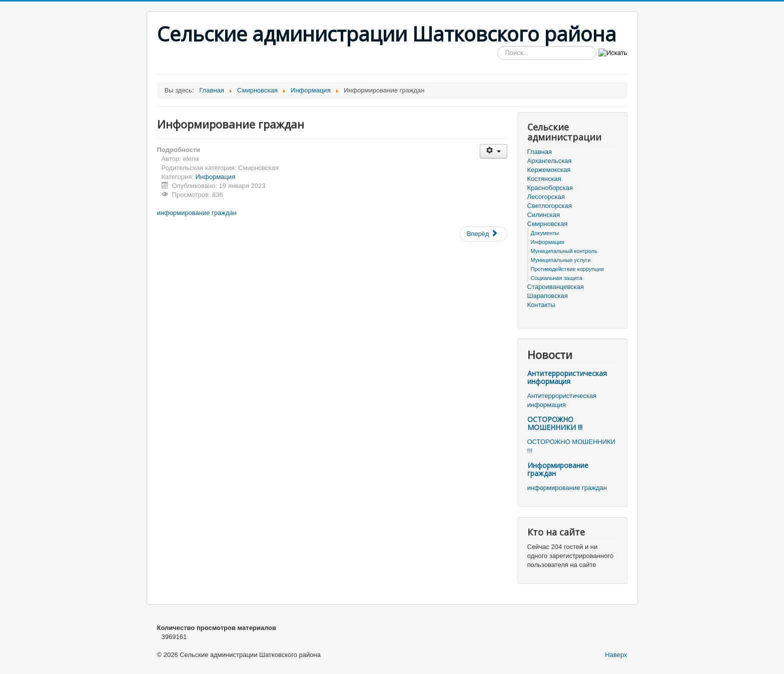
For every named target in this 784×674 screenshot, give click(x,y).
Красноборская (550, 188)
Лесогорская (546, 197)
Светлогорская (550, 206)
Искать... (498, 46)
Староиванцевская (556, 287)
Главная (540, 152)
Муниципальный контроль (564, 251)
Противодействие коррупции (567, 269)
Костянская (544, 179)
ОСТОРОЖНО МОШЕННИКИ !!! (555, 423)
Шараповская (548, 296)
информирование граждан (197, 213)
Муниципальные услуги (561, 260)
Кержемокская (549, 170)
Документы (545, 233)
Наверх (616, 655)
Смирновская (548, 224)
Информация (216, 177)
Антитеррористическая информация (567, 377)
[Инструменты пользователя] (494, 151)
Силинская (544, 215)
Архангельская (550, 161)
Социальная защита (557, 278)
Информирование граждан (558, 469)
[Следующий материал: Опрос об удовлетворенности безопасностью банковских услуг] (483, 234)
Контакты (541, 305)
